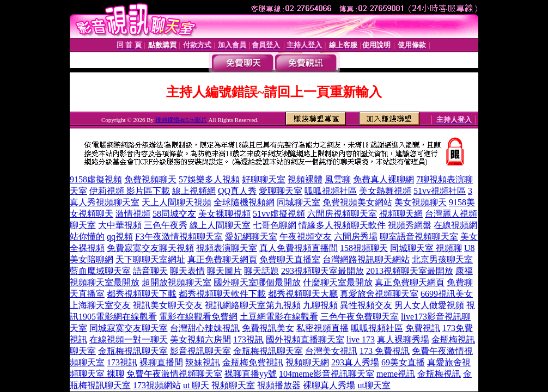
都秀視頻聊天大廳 (303, 294)
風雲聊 (338, 179)
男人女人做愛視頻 (429, 305)
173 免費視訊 (385, 351)
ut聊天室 (374, 385)
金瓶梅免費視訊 (253, 362)
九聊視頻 (320, 305)
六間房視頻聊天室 (342, 214)
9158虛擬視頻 (96, 179)
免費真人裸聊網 (383, 179)
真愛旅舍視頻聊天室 (379, 294)
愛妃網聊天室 (251, 237)
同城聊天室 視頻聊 (426, 248)
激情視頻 (133, 214)
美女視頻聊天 (421, 202)
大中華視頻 (120, 225)
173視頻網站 (157, 385)
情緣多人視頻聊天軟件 (342, 225)
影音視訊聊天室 (200, 351)
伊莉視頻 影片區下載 (130, 191)
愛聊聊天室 (281, 191)
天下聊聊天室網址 (150, 259)
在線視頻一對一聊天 (129, 339)
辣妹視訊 (203, 362)
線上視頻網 (194, 191)
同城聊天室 (299, 202)
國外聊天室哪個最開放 (257, 282)
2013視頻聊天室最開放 (410, 271)
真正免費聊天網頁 (222, 259)
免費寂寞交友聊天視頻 (150, 248)
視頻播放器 (279, 385)
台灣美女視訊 (331, 351)
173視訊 (248, 339)
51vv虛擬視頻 (279, 214)
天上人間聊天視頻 (176, 202)
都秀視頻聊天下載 (142, 294)
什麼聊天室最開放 (338, 282)
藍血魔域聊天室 (100, 271)
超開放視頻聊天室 (176, 282)
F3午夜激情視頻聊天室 (179, 237)
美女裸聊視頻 (224, 214)
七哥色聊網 (275, 225)
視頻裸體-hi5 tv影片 (181, 120)
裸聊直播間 (161, 362)
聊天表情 (187, 271)
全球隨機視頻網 (244, 202)
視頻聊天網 (401, 214)
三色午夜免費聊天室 (360, 317)
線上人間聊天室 (220, 225)
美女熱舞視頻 (385, 191)
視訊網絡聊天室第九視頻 (253, 305)
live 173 (361, 339)
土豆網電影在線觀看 (279, 317)
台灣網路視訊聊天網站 (366, 259)
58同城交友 (174, 214)
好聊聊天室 (264, 179)
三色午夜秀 (166, 225)
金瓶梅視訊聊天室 (133, 351)
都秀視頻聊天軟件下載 (222, 294)
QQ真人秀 (237, 191)
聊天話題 (261, 271)
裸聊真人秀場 (329, 385)
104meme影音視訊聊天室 (327, 374)
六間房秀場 (356, 237)
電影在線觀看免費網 (198, 317)
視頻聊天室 (233, 385)
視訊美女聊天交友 (168, 305)
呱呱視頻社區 (331, 191)
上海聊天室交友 (100, 305)
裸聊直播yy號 (251, 374)
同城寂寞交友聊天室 (129, 328)
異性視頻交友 (366, 305)
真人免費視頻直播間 (299, 248)
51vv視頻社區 (440, 191)
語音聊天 (150, 271)
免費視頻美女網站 (357, 202)
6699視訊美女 (447, 294)
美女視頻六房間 (200, 339)
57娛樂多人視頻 (209, 179)
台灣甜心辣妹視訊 (205, 328)
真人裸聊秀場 (403, 339)
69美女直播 (403, 362)
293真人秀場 (355, 362)
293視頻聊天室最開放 (322, 271)
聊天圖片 (224, 271)
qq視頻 (120, 237)
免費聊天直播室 (290, 259)
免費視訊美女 (268, 328)
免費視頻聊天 (150, 179)
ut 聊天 (196, 385)
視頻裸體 (305, 179)
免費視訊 (423, 328)
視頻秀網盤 (410, 225)
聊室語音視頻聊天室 (419, 237)
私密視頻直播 (322, 328)
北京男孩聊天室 (442, 259)
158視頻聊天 (364, 248)
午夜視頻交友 (306, 237)
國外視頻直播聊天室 (305, 339)
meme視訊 (396, 374)
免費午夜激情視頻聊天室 (174, 374)
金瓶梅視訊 (439, 374)
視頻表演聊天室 (227, 248)
